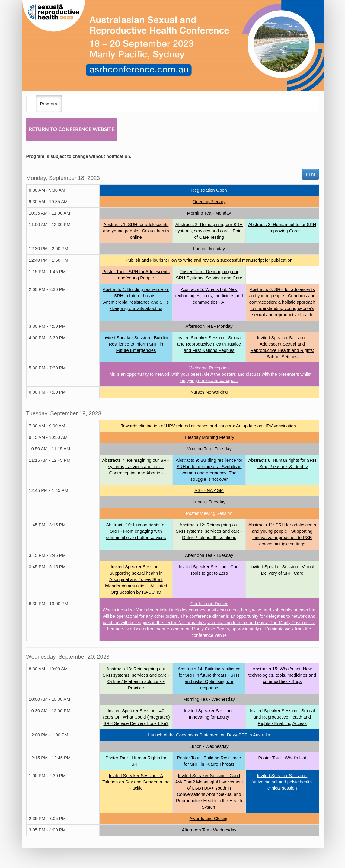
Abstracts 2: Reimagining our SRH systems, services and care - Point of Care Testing (209, 231)
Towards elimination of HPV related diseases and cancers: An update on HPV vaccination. (209, 426)
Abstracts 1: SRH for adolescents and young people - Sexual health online (136, 231)
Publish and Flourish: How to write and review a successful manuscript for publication (209, 260)
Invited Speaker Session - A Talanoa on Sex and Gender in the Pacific (136, 782)
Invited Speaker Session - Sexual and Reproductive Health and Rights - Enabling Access (282, 717)
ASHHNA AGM (209, 490)
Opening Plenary (209, 202)
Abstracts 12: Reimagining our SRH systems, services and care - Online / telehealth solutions (209, 531)
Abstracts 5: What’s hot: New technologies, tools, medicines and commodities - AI (209, 296)
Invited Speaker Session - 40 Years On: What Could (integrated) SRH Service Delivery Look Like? (136, 717)
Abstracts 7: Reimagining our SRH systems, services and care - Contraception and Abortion (136, 467)
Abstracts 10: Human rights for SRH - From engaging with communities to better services (136, 531)
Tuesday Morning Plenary (209, 437)
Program (49, 104)
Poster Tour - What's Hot (282, 758)
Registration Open (209, 190)
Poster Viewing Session (209, 513)
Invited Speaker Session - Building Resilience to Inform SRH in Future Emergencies (136, 344)
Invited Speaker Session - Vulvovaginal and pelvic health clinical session (282, 782)
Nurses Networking (209, 392)
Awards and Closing (209, 819)
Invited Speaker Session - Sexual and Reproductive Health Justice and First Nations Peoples (209, 344)
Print (310, 174)
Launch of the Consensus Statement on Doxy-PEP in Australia (209, 735)
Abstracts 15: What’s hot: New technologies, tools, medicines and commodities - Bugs (282, 675)
